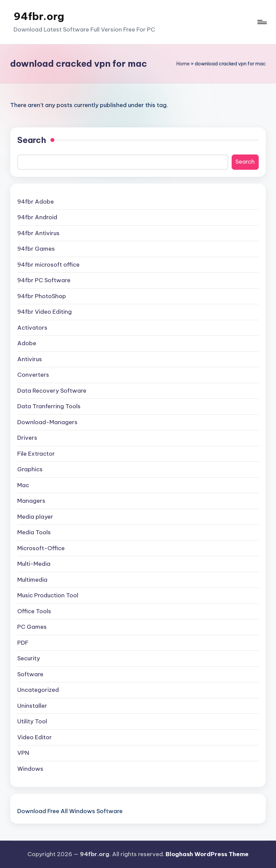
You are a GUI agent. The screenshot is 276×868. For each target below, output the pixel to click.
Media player (35, 517)
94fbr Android (37, 217)
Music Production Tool (48, 595)
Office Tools (34, 611)
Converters (33, 375)
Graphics (30, 469)
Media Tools (34, 532)
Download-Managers (47, 422)
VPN (23, 753)
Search (32, 140)
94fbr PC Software (44, 280)
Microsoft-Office (41, 548)
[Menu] (262, 22)
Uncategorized (38, 690)
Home (183, 64)
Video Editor (35, 737)
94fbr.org (39, 16)
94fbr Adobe (36, 202)
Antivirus (30, 359)
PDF (23, 643)
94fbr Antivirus (38, 233)
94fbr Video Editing (45, 312)
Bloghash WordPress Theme (207, 854)
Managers (31, 501)
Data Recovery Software (52, 391)
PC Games (32, 627)
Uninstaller (32, 706)
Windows (30, 769)
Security (29, 658)
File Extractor (36, 454)
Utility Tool (32, 721)
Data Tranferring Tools (49, 406)
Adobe (27, 343)
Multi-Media (34, 564)
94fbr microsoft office (48, 265)
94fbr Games (36, 249)
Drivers (27, 438)
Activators (32, 328)
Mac (23, 485)
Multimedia (32, 580)
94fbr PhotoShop (42, 296)
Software (30, 674)
